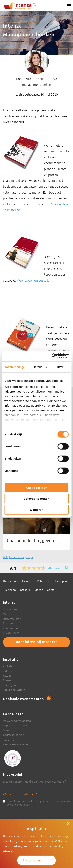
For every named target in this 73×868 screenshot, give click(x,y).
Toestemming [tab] (14, 367)
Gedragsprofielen (13, 735)
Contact (52, 590)
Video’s (39, 590)
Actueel (8, 676)
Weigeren (36, 510)
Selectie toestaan (36, 499)
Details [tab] (38, 367)
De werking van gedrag (17, 721)
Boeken (8, 680)
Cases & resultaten (14, 690)
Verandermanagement (17, 744)
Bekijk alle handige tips (18, 557)
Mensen (8, 614)
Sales (6, 730)
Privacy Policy (11, 633)
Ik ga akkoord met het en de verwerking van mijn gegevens (38, 803)
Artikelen (8, 666)
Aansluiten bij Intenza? (37, 642)
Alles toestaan (36, 487)
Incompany (62, 581)
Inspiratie (25, 590)
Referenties (44, 581)
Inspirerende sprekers (16, 725)
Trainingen (9, 590)
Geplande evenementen (27, 699)
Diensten (28, 581)
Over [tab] (60, 367)
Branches (8, 623)
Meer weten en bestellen (34, 280)
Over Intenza (11, 581)
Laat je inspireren (35, 860)
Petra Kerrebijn (34, 79)
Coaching (8, 740)
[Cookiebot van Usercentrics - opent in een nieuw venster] (52, 356)
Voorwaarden (11, 628)
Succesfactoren (12, 619)
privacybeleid (41, 801)
